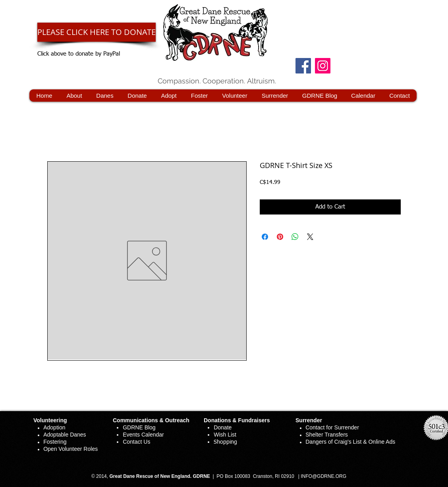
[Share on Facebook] (265, 237)
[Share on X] (310, 237)
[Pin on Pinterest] (280, 237)
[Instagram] (323, 66)
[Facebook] (303, 66)
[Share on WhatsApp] (295, 237)
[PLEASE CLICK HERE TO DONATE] (97, 32)
